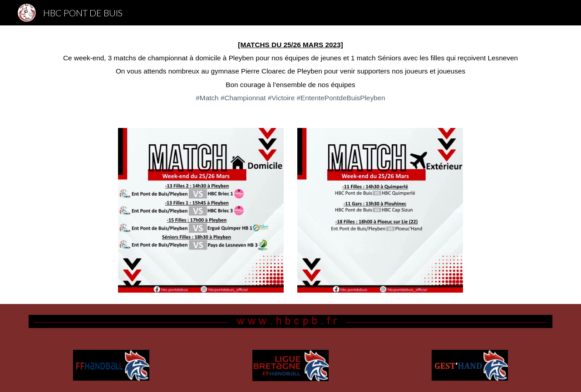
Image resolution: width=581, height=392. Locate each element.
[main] (290, 71)
